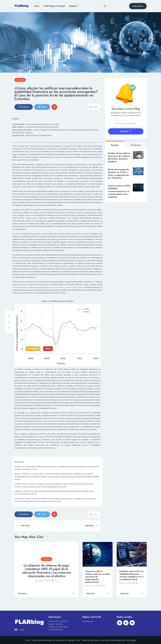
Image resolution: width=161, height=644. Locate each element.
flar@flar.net (58, 630)
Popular (115, 145)
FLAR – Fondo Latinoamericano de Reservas (45, 640)
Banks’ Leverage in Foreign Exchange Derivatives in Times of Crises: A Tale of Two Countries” (49, 287)
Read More (22, 593)
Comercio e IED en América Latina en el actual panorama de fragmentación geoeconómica (98, 577)
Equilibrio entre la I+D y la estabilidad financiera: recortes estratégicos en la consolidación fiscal (131, 575)
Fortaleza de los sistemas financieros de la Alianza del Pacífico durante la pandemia (119, 157)
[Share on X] (9, 316)
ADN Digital (131, 640)
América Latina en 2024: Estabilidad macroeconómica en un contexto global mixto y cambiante (119, 191)
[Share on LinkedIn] (9, 322)
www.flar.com (88, 621)
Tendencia (136, 145)
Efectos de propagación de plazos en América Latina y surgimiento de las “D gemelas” (118, 174)
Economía (20, 80)
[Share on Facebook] (9, 328)
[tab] (115, 145)
